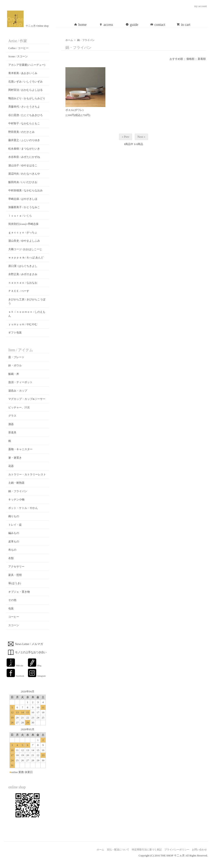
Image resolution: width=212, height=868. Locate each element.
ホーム (69, 40)
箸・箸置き (15, 458)
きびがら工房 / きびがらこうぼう (27, 302)
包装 (11, 608)
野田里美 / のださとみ (21, 132)
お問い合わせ (199, 850)
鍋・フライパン (86, 40)
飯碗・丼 (14, 374)
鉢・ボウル (15, 365)
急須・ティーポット (20, 382)
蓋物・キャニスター (20, 449)
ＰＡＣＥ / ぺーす (19, 291)
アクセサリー (16, 566)
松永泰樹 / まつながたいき (24, 149)
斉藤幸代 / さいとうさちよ (24, 107)
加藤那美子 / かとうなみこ (24, 207)
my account (200, 6)
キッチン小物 (16, 499)
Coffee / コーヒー (18, 48)
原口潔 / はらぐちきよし (23, 266)
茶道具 (12, 432)
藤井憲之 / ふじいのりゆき (24, 140)
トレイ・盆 (15, 525)
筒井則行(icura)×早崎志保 (23, 224)
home (80, 25)
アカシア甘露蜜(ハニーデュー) (27, 65)
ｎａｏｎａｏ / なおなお (23, 283)
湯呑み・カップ (18, 391)
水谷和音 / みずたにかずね (24, 157)
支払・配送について (118, 850)
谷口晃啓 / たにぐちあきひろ (25, 115)
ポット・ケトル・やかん (23, 508)
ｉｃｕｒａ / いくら (20, 216)
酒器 (11, 424)
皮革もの (14, 541)
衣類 (11, 558)
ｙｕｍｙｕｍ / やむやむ (23, 324)
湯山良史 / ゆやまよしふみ (24, 241)
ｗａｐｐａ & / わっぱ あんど (26, 257)
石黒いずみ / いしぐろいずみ (25, 82)
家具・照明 (15, 575)
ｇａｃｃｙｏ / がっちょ (23, 232)
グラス (12, 416)
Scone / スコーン (18, 56)
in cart (183, 25)
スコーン (14, 625)
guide (132, 25)
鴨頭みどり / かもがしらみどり (27, 98)
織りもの (14, 516)
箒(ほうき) (15, 583)
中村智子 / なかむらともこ (24, 123)
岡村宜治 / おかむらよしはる (25, 90)
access (106, 25)
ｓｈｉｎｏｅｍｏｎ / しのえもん (27, 314)
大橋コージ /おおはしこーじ (25, 249)
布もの (12, 550)
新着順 (202, 59)
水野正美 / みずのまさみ (23, 274)
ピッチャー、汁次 (19, 407)
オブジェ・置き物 (19, 592)
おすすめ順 (176, 59)
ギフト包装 (15, 333)
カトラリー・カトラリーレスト (27, 474)
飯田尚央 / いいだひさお (23, 182)
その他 (12, 600)
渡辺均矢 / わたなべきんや (24, 174)
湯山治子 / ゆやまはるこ (23, 165)
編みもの (14, 533)
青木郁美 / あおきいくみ (23, 73)
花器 (11, 466)
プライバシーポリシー (177, 850)
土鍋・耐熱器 (16, 483)
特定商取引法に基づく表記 (147, 850)
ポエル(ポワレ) (74, 110)
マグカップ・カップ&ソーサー (27, 399)
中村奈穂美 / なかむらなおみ (25, 190)
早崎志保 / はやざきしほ (23, 199)
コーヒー (14, 617)
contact (158, 25)
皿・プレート (16, 357)
